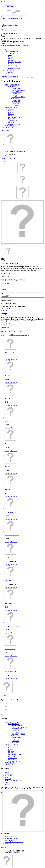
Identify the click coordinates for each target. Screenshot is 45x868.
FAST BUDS (16, 102)
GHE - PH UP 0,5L (10, 649)
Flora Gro (7, 467)
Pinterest (23, 280)
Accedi (3, 2)
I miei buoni (8, 844)
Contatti (7, 74)
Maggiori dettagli (6, 273)
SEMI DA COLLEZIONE (12, 85)
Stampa (7, 283)
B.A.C (10, 55)
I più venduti (8, 775)
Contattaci (8, 5)
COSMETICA (9, 72)
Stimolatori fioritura (14, 69)
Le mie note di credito (11, 838)
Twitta (3, 280)
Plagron (11, 57)
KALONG (12, 64)
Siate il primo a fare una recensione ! (12, 331)
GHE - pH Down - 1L (10, 512)
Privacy (7, 777)
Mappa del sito (9, 6)
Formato (5, 294)
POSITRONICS (17, 92)
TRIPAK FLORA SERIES (12, 535)
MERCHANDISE (10, 70)
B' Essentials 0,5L (9, 353)
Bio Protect (8, 421)
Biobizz (11, 60)
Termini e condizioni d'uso (13, 781)
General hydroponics (15, 62)
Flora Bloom (8, 444)
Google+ (16, 280)
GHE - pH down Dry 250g (12, 626)
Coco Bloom (8, 148)
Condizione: (5, 263)
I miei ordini (8, 837)
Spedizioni (8, 784)
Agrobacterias (13, 65)
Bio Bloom (7, 375)
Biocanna (11, 58)
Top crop (11, 53)
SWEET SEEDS (17, 88)
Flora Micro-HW (9, 603)
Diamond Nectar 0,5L (10, 672)
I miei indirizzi (9, 840)
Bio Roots (7, 398)
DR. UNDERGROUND (19, 90)
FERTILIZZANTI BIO (12, 52)
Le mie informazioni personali (14, 842)
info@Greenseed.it (15, 853)
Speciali (7, 772)
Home (6, 50)
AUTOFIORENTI (14, 99)
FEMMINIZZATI (14, 87)
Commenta (4, 310)
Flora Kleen (8, 489)
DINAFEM (16, 93)
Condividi (9, 280)
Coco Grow (8, 581)
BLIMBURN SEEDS (19, 97)
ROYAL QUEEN (17, 95)
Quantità (3, 290)
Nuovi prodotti (9, 774)
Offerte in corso (6, 131)
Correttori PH (12, 67)
